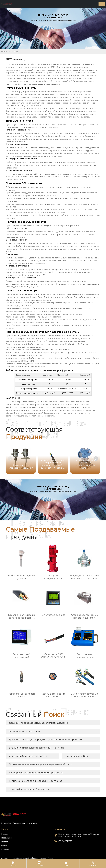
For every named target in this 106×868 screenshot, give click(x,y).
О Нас (66, 864)
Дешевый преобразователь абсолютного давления (39, 723)
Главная (4, 52)
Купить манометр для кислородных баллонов (36, 781)
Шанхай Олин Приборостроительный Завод (51, 297)
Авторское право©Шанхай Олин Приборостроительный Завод (27, 858)
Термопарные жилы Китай (24, 731)
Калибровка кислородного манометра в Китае (36, 773)
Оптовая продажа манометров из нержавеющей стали (41, 764)
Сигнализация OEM (77, 756)
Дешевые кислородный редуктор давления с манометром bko (45, 739)
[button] (96, 459)
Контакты (93, 864)
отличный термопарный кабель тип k (31, 789)
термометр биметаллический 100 (28, 756)
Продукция (40, 864)
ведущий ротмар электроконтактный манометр (37, 748)
